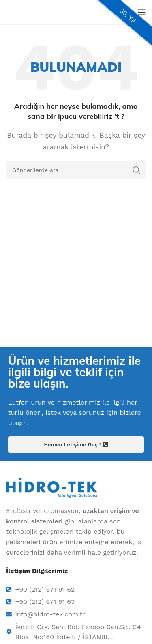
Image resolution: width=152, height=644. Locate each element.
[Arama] (76, 170)
